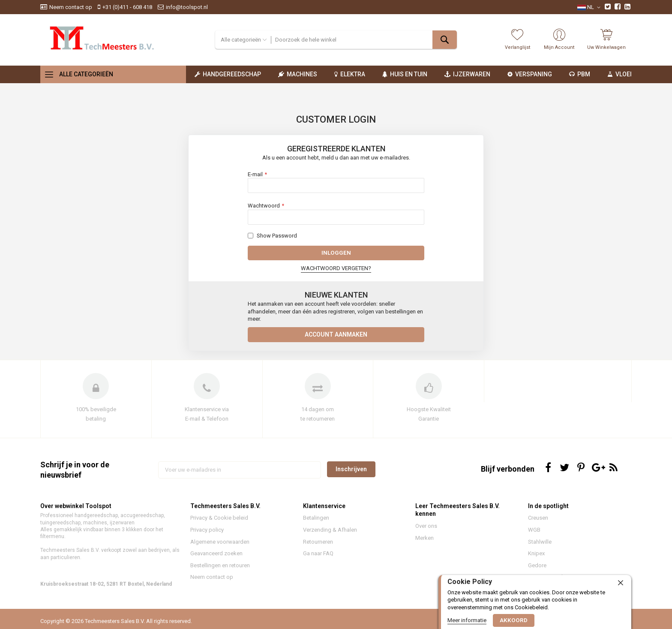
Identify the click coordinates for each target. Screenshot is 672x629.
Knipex (536, 557)
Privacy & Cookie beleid (219, 522)
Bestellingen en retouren (220, 569)
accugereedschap (142, 519)
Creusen (538, 522)
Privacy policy (207, 533)
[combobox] (364, 40)
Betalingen (316, 522)
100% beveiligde (96, 413)
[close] (621, 583)
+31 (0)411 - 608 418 (127, 7)
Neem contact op (71, 7)
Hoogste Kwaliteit (429, 413)
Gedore (537, 569)
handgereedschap (96, 519)
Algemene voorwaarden (220, 545)
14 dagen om (318, 413)
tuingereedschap (60, 526)
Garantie (429, 423)
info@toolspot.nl (187, 7)
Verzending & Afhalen (330, 533)
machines (95, 526)
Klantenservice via (207, 413)
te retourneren (318, 423)
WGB (534, 533)
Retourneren (318, 545)
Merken (424, 541)
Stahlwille (540, 545)
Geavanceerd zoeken (216, 557)
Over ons (426, 530)
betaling (96, 423)
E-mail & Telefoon (207, 423)
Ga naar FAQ (318, 557)
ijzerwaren (122, 526)
